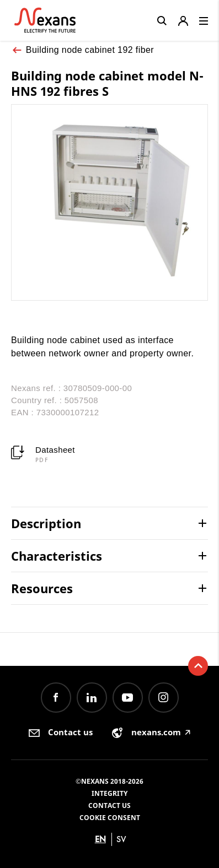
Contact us (109, 805)
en (100, 839)
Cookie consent (110, 818)
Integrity (109, 793)
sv (121, 839)
